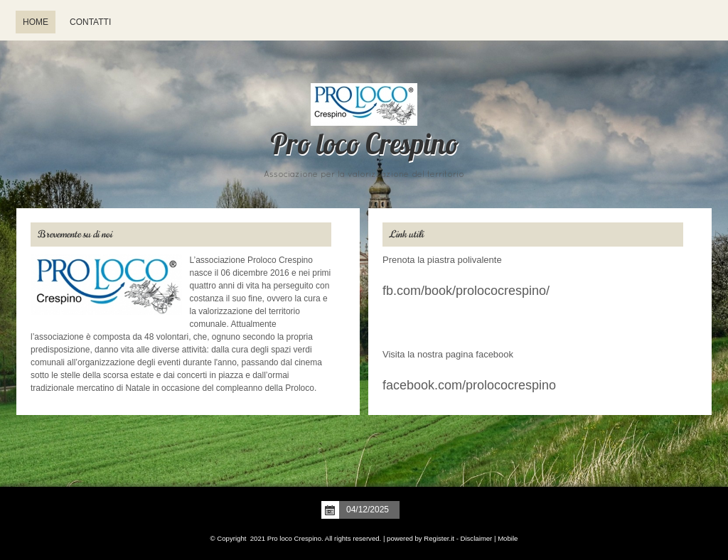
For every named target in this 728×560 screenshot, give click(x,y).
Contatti (90, 22)
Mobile (508, 538)
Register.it (439, 538)
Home (36, 22)
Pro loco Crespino (364, 147)
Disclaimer (477, 538)
